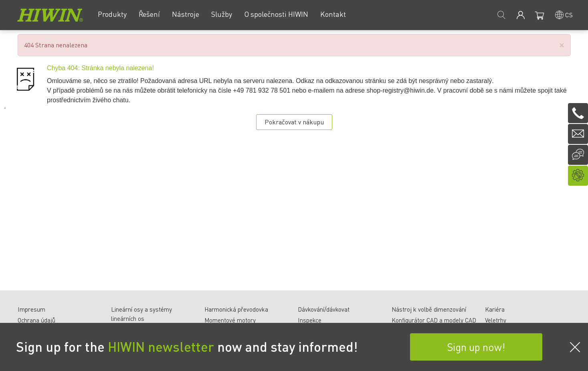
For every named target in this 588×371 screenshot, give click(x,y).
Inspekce (310, 320)
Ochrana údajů (36, 320)
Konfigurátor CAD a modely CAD (434, 320)
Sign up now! (476, 347)
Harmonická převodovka (236, 309)
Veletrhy (496, 320)
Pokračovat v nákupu (294, 122)
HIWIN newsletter (161, 347)
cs (569, 15)
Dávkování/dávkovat (324, 309)
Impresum (31, 309)
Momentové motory (230, 320)
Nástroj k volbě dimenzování (429, 309)
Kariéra (495, 309)
